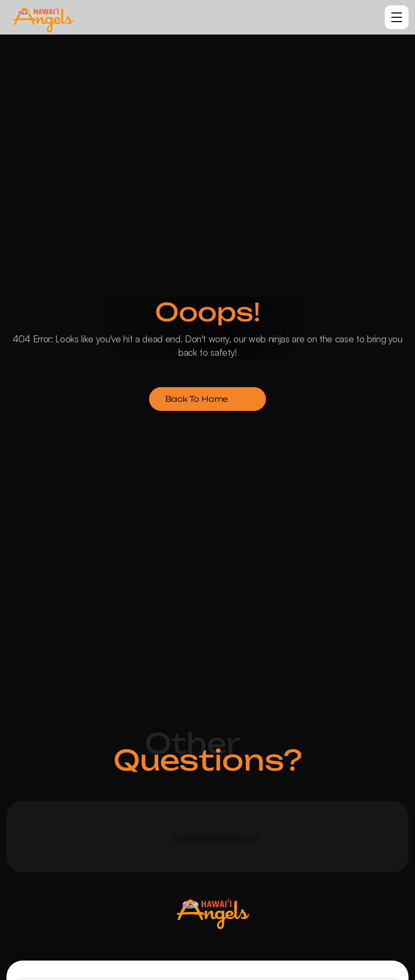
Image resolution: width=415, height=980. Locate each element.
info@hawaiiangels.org (216, 837)
